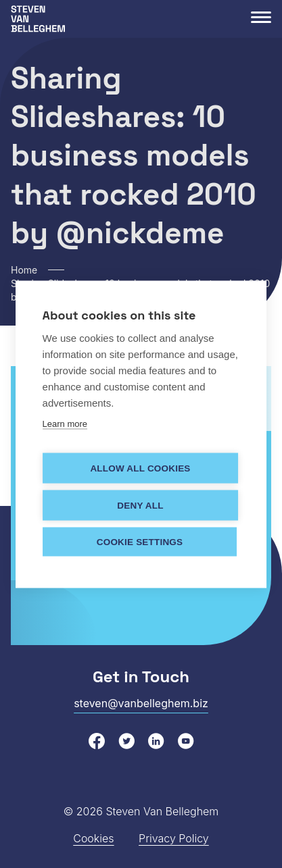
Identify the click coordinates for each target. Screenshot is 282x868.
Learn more (65, 423)
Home (24, 270)
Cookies (93, 838)
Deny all (140, 505)
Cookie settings (140, 541)
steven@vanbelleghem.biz (141, 703)
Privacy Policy (174, 838)
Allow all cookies (140, 468)
